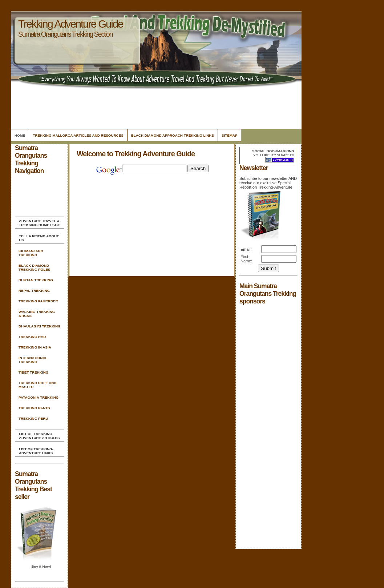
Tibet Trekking (33, 372)
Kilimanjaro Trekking (31, 253)
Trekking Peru (33, 418)
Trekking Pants (34, 408)
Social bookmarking (273, 151)
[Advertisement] (155, 107)
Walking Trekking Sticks (37, 314)
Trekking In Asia (35, 347)
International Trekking (33, 360)
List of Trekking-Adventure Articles (39, 436)
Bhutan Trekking (36, 280)
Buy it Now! (41, 566)
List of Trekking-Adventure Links (36, 451)
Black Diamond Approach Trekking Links (173, 135)
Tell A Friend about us (39, 238)
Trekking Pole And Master (37, 385)
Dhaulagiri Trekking (40, 326)
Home (20, 135)
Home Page (39, 223)
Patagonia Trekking (39, 397)
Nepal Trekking (34, 291)
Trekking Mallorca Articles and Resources (78, 135)
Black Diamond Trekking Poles (34, 267)
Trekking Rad (32, 337)
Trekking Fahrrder (38, 301)
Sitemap (230, 135)
